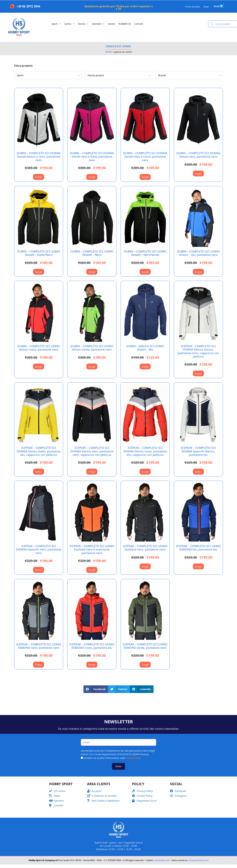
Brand (112, 24)
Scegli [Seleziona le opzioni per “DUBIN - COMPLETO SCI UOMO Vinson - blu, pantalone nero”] (198, 272)
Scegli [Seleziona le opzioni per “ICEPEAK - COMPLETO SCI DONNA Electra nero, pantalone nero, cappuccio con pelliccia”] (92, 472)
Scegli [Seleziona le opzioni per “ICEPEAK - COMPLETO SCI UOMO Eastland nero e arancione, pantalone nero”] (92, 570)
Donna (83, 24)
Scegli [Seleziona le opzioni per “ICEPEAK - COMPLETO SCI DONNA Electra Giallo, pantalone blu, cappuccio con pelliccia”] (39, 472)
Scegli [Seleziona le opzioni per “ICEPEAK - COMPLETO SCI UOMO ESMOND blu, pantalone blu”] (198, 566)
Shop (206, 7)
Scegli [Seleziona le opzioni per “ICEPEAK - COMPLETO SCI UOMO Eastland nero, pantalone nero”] (145, 566)
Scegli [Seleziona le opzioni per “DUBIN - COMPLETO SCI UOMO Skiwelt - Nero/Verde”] (145, 272)
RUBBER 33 (125, 24)
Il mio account (193, 7)
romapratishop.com (199, 860)
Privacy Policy (133, 758)
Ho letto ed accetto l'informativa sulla (112, 758)
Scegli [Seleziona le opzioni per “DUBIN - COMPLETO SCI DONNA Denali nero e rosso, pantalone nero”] (145, 177)
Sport (56, 24)
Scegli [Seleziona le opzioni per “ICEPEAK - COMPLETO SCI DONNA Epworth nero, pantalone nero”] (39, 570)
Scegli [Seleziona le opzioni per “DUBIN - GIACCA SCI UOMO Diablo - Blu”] (145, 366)
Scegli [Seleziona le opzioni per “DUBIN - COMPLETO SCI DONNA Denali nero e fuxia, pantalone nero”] (92, 177)
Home (108, 52)
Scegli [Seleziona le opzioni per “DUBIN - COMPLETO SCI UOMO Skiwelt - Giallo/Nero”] (39, 272)
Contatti (139, 24)
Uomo (70, 24)
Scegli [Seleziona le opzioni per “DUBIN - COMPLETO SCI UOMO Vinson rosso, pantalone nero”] (39, 366)
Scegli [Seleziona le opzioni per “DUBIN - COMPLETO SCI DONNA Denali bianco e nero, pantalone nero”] (39, 177)
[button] (96, 689)
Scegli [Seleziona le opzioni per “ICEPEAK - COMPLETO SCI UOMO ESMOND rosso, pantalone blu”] (92, 665)
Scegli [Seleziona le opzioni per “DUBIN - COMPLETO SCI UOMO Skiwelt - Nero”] (92, 272)
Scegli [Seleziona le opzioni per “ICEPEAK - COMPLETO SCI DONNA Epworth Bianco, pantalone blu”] (198, 472)
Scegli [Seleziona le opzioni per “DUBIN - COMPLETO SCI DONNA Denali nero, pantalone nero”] (198, 173)
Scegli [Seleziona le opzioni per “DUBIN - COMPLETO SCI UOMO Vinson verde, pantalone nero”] (92, 366)
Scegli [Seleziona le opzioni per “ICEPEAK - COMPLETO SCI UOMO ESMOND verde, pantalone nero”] (145, 665)
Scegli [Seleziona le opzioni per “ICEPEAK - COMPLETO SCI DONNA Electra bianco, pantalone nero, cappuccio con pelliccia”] (198, 373)
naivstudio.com (161, 860)
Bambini (99, 24)
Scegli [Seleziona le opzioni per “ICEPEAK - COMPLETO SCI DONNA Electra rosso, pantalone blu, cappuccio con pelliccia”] (145, 472)
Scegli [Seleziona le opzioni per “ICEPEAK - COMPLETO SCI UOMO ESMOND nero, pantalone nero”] (39, 665)
